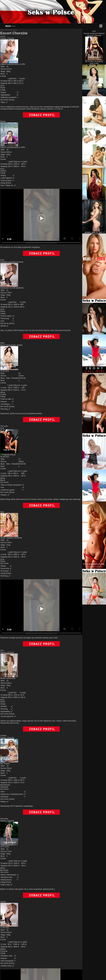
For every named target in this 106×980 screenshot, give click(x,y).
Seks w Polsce (5, 30)
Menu (10, 26)
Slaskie (15, 30)
